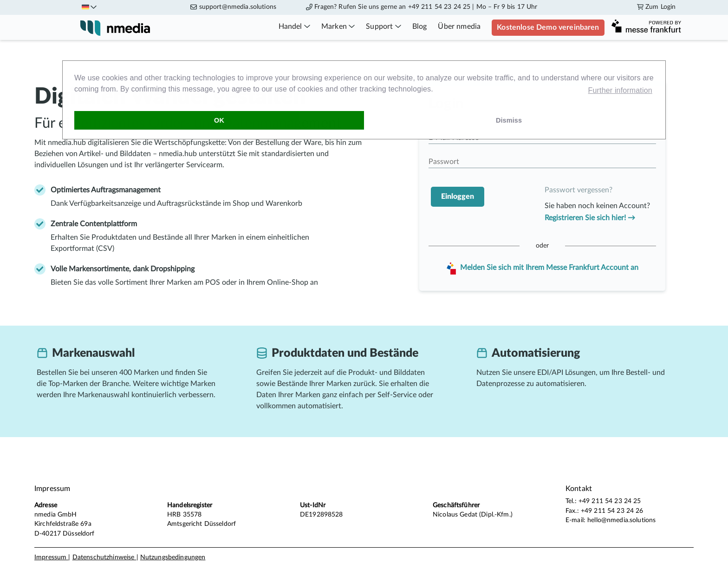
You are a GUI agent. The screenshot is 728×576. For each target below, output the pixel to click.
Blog (420, 26)
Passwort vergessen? (578, 190)
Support (383, 26)
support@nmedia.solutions (238, 7)
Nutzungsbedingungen (173, 557)
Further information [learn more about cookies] (620, 90)
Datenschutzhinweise (104, 557)
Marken (338, 26)
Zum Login (656, 7)
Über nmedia (459, 26)
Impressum (51, 557)
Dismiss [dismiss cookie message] (509, 120)
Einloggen (458, 196)
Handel (294, 26)
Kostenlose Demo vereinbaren (548, 27)
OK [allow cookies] (219, 120)
